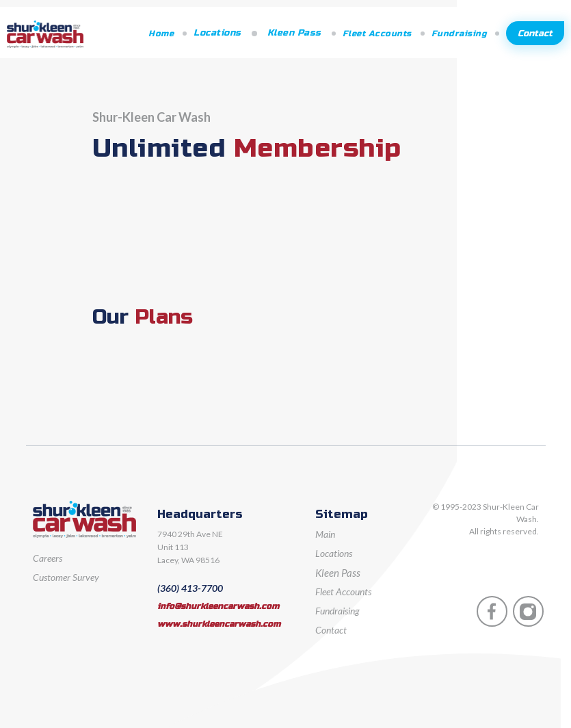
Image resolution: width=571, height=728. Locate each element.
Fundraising (459, 34)
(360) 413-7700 (190, 588)
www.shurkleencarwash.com (219, 624)
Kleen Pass (294, 33)
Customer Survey (66, 577)
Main (325, 534)
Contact (535, 34)
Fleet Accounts (377, 34)
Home (161, 34)
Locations (217, 33)
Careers (48, 558)
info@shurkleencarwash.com (218, 606)
